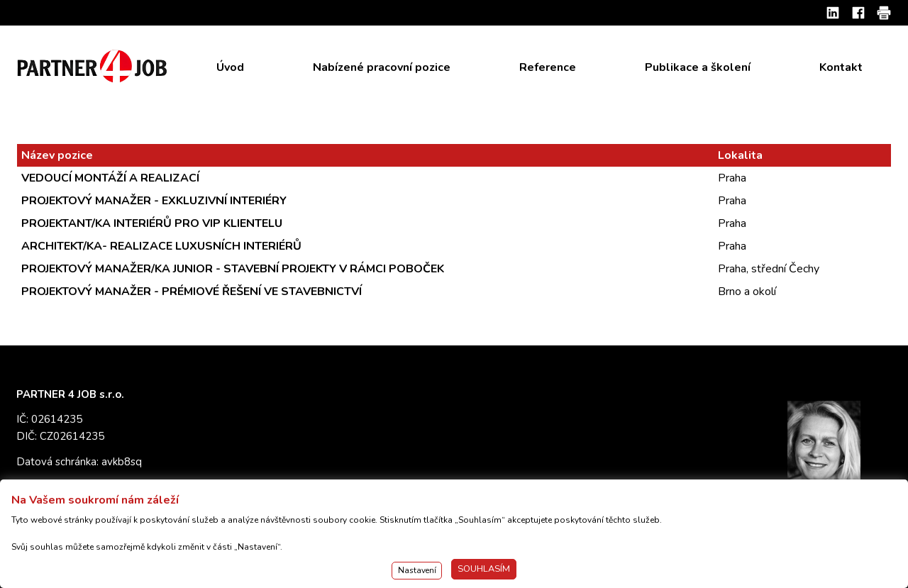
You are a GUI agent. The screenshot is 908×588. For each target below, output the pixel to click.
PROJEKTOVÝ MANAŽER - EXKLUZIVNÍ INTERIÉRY (154, 201)
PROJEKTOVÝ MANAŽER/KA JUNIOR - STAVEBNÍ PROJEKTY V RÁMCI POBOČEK (233, 269)
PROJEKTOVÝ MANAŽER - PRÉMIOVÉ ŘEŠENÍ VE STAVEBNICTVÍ (192, 292)
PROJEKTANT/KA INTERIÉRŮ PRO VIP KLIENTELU (152, 223)
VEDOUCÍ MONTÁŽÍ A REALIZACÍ (110, 178)
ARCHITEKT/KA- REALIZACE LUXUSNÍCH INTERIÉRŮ (161, 246)
